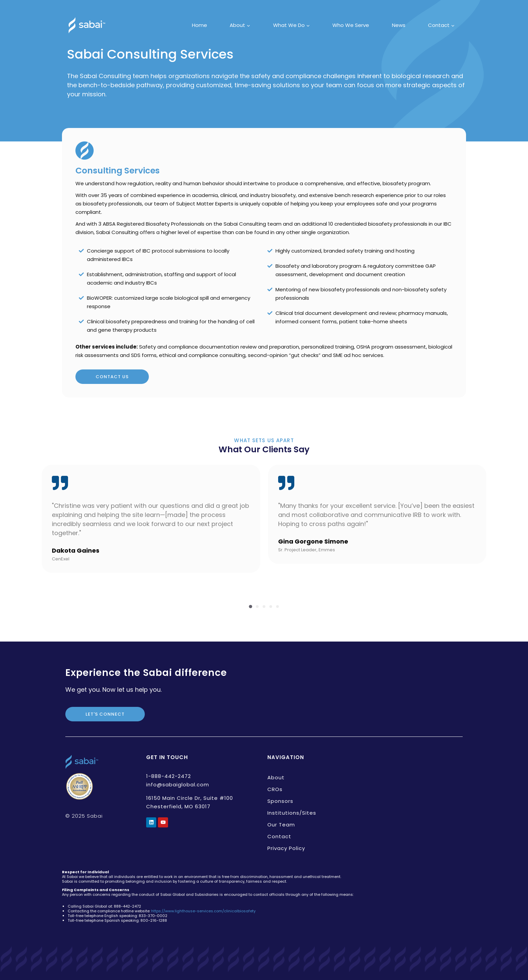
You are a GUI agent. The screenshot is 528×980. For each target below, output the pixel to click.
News (399, 25)
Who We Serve (351, 25)
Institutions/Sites (292, 813)
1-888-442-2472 (169, 776)
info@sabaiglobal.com (178, 785)
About (276, 777)
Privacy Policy (286, 848)
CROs (275, 789)
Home (200, 25)
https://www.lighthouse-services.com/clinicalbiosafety (203, 911)
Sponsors (280, 801)
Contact (279, 836)
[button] (251, 607)
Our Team (281, 825)
